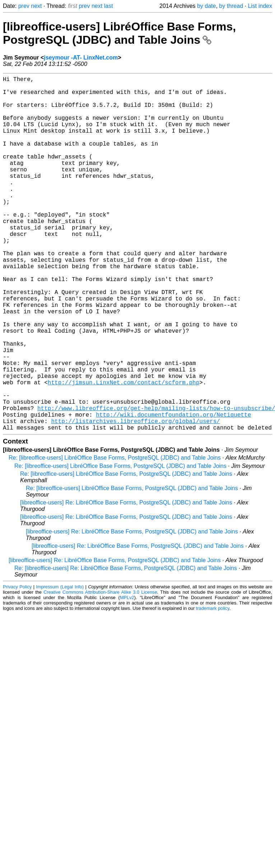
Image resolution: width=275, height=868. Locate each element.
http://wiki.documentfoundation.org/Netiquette (173, 490)
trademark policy (213, 687)
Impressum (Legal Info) (60, 666)
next (36, 6)
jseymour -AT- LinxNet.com (81, 58)
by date (206, 6)
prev (24, 6)
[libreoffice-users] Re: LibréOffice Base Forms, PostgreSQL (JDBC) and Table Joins (126, 581)
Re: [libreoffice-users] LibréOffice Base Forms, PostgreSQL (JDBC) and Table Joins (115, 537)
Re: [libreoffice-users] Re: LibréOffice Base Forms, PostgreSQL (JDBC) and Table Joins (126, 647)
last (109, 6)
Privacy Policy (17, 666)
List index (260, 6)
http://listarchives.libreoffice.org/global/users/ (135, 498)
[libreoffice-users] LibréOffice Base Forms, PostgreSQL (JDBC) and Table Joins (119, 33)
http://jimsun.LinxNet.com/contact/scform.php (123, 451)
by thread (231, 6)
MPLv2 (127, 676)
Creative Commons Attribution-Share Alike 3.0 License (100, 671)
